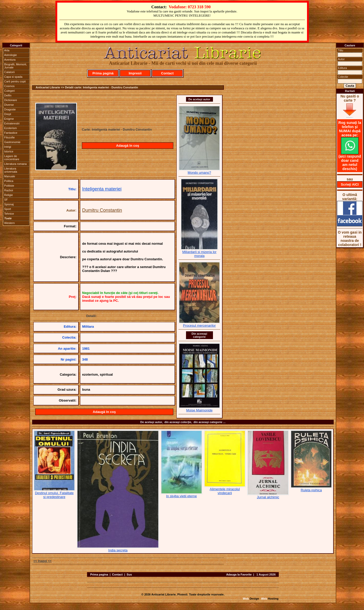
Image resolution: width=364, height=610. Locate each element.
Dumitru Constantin (102, 210)
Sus (129, 574)
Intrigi (8, 147)
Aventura (10, 60)
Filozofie (9, 137)
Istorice (9, 151)
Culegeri (9, 91)
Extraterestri (12, 123)
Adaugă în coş (128, 146)
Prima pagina (99, 574)
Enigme (9, 119)
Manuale (10, 176)
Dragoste (10, 109)
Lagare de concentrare (12, 158)
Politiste (9, 186)
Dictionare (11, 100)
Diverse (9, 105)
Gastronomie (12, 142)
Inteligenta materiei (102, 189)
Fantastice (11, 133)
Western (9, 223)
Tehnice (9, 214)
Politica (9, 181)
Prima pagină (103, 73)
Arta (7, 50)
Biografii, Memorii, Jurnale (16, 66)
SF (6, 200)
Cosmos (9, 86)
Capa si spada (13, 77)
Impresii (135, 73)
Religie (9, 195)
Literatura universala (11, 170)
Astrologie (10, 55)
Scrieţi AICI (350, 184)
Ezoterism (10, 128)
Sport (8, 209)
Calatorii (9, 72)
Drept (8, 114)
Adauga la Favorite (239, 574)
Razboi (9, 190)
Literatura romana (15, 164)
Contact (167, 73)
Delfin (8, 95)
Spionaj (9, 204)
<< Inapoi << (42, 561)
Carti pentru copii (15, 81)
